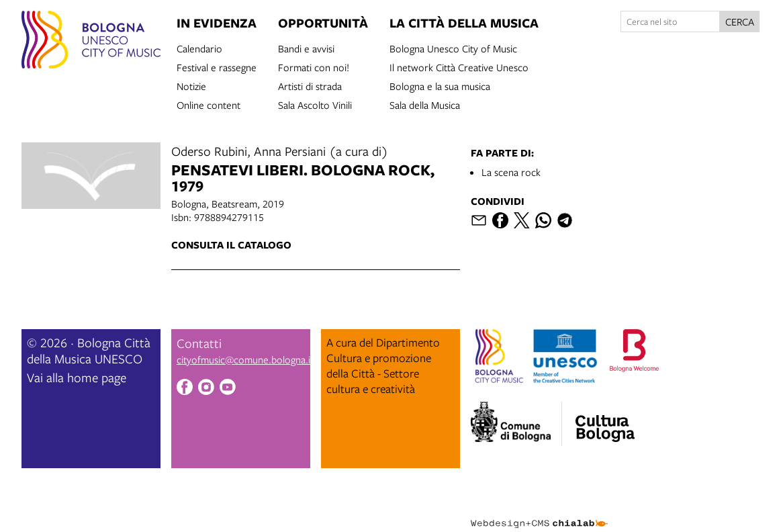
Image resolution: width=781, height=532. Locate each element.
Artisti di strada (310, 85)
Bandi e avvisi (306, 48)
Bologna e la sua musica (440, 85)
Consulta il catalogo (231, 245)
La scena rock (511, 172)
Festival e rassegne (217, 66)
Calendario (199, 48)
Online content (209, 104)
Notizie (191, 85)
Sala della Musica (425, 104)
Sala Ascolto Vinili (315, 104)
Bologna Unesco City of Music (453, 48)
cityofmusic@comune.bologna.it (245, 359)
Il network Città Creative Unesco (459, 66)
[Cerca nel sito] (670, 21)
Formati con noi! (314, 66)
